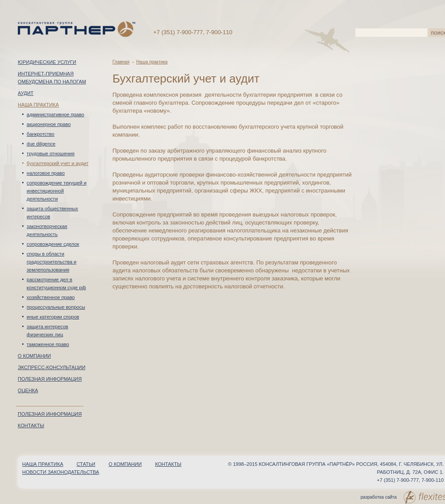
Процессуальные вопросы (56, 307)
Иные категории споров (53, 317)
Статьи (86, 464)
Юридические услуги (47, 62)
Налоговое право (46, 173)
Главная (121, 62)
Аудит (26, 93)
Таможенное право (48, 344)
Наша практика (38, 105)
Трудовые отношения (51, 154)
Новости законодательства (61, 472)
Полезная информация (50, 379)
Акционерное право (49, 124)
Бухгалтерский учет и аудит (57, 163)
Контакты (31, 425)
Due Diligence (41, 144)
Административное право (55, 114)
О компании (34, 356)
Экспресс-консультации (51, 367)
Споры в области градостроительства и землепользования (51, 262)
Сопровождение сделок (53, 244)
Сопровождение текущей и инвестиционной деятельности (57, 191)
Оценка (28, 390)
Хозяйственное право (51, 297)
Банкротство (40, 134)
